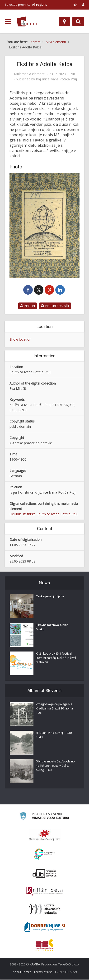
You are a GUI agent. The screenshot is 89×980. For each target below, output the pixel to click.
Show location (20, 340)
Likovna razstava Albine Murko (52, 628)
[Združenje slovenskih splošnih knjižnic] (44, 892)
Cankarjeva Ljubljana (50, 597)
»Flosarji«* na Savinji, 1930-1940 (54, 735)
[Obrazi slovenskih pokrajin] (44, 910)
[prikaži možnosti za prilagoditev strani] (75, 5)
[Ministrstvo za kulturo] (44, 817)
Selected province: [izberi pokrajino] (26, 5)
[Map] (64, 21)
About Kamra (22, 972)
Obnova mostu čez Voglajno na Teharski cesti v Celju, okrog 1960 (55, 766)
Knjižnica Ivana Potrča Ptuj (56, 79)
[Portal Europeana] (44, 855)
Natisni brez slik (55, 306)
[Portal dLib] (45, 874)
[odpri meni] (8, 22)
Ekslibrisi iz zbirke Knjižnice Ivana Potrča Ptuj (44, 514)
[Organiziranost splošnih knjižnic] (45, 835)
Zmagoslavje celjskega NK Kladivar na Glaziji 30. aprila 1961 (54, 709)
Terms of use (43, 972)
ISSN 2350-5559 (66, 972)
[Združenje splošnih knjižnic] (44, 945)
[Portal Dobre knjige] (45, 928)
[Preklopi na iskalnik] (78, 21)
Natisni (28, 306)
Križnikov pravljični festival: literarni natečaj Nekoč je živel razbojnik (56, 658)
